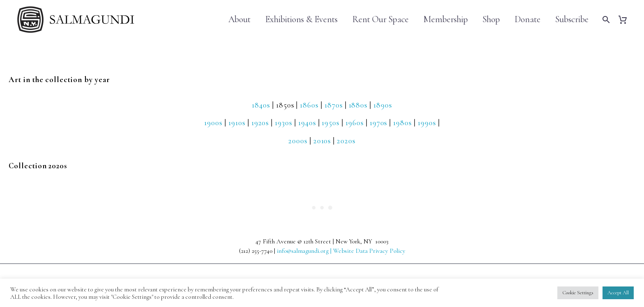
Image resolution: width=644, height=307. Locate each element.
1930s (284, 123)
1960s (355, 123)
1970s (379, 123)
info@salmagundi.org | (305, 251)
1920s (260, 123)
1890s (383, 105)
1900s (213, 123)
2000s (298, 141)
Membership (446, 19)
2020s (346, 141)
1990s (427, 123)
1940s (307, 123)
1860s (309, 105)
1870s (334, 105)
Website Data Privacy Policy (369, 251)
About (239, 19)
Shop (491, 19)
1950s (331, 123)
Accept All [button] (618, 293)
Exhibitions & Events (301, 19)
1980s (402, 123)
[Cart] (626, 19)
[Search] (605, 19)
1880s (358, 105)
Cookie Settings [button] (578, 293)
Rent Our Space (381, 19)
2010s (322, 141)
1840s (261, 105)
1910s (237, 123)
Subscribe (572, 19)
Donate (528, 19)
